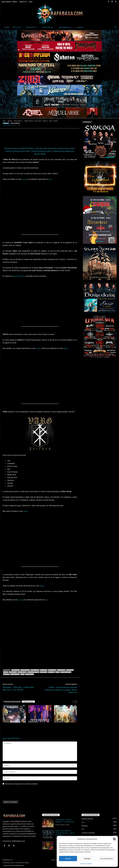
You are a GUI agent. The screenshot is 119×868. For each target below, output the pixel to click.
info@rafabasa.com (18, 841)
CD (83, 829)
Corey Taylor (25, 670)
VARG (22, 674)
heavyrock (70, 670)
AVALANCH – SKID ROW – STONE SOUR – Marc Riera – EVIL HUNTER (19, 689)
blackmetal (16, 670)
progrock (44, 672)
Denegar (87, 859)
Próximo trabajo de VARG (41, 151)
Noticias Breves (18, 121)
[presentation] (20, 793)
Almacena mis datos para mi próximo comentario (21, 784)
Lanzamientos (66, 27)
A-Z (83, 822)
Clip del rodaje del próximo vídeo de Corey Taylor (55, 148)
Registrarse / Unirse (9, 2)
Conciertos (32, 27)
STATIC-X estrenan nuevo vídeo (18, 151)
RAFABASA (51, 672)
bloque (66, 348)
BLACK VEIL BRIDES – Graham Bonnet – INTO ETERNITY (65, 833)
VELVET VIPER (30, 674)
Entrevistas (48, 27)
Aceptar (68, 859)
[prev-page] (73, 702)
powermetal (22, 672)
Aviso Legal (55, 860)
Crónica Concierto (88, 833)
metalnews (13, 672)
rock (58, 672)
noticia (24, 179)
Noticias (18, 27)
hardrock (44, 670)
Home (7, 27)
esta (50, 179)
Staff (30, 2)
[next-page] (76, 702)
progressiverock (33, 672)
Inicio (4, 121)
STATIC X (6, 674)
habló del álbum (19, 276)
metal (6, 672)
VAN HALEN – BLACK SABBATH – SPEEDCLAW (65, 821)
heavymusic (61, 670)
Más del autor (28, 702)
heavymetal (52, 670)
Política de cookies (86, 864)
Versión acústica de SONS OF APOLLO (19, 148)
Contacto (23, 2)
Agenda (80, 27)
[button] (114, 839)
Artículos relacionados (12, 702)
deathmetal (35, 670)
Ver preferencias (107, 859)
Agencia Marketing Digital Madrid (14, 865)
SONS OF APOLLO (66, 672)
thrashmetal (15, 674)
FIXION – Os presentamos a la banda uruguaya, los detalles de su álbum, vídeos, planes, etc (61, 690)
